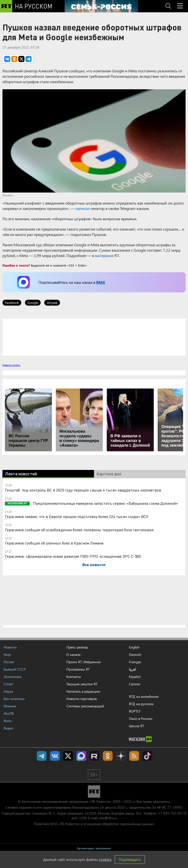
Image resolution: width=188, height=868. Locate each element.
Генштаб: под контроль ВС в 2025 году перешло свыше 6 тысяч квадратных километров (83, 490)
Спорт (8, 684)
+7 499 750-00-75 (172, 813)
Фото (8, 721)
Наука (8, 691)
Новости (10, 647)
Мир (7, 654)
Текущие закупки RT (82, 684)
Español (135, 677)
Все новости (94, 564)
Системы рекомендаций (85, 706)
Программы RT (78, 669)
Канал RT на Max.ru (81, 756)
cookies (105, 860)
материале (104, 255)
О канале (73, 654)
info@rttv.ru (108, 818)
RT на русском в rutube (94, 756)
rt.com (37, 807)
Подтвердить (130, 860)
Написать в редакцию (83, 691)
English (134, 647)
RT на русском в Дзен (121, 756)
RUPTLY (135, 711)
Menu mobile (180, 2)
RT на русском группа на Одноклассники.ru (108, 756)
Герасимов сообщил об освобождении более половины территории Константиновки (79, 530)
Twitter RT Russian (68, 756)
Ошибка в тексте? (16, 265)
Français (135, 662)
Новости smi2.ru (11, 365)
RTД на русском (141, 704)
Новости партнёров (82, 699)
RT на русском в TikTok (147, 756)
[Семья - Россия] (101, 6)
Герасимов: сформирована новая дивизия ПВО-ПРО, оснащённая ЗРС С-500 (73, 556)
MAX (101, 282)
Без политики (14, 699)
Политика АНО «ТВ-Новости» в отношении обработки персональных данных (94, 824)
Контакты (74, 677)
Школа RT (136, 726)
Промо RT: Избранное (83, 662)
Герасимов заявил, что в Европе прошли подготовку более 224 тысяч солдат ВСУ (77, 516)
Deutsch (135, 655)
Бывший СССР (15, 669)
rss (134, 756)
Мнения (10, 706)
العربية (133, 669)
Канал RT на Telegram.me (42, 756)
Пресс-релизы (77, 647)
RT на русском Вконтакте (55, 756)
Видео (8, 728)
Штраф (52, 303)
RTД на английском (144, 696)
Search (168, 2)
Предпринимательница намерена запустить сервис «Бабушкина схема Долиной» (105, 503)
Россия (9, 662)
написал (82, 208)
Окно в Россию (141, 719)
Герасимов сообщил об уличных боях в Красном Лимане (54, 543)
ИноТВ (9, 713)
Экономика (12, 677)
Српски (135, 684)
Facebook (12, 303)
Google (33, 303)
